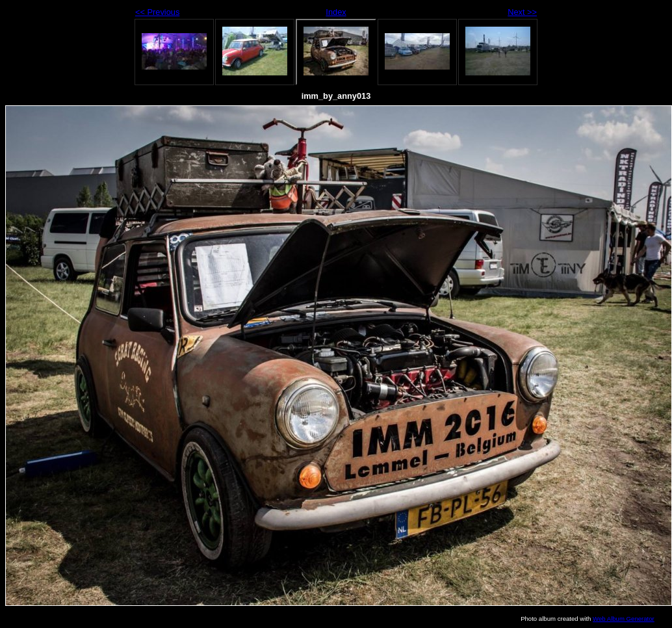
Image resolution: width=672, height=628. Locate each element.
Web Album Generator (624, 619)
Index (336, 12)
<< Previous (157, 12)
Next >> (522, 12)
